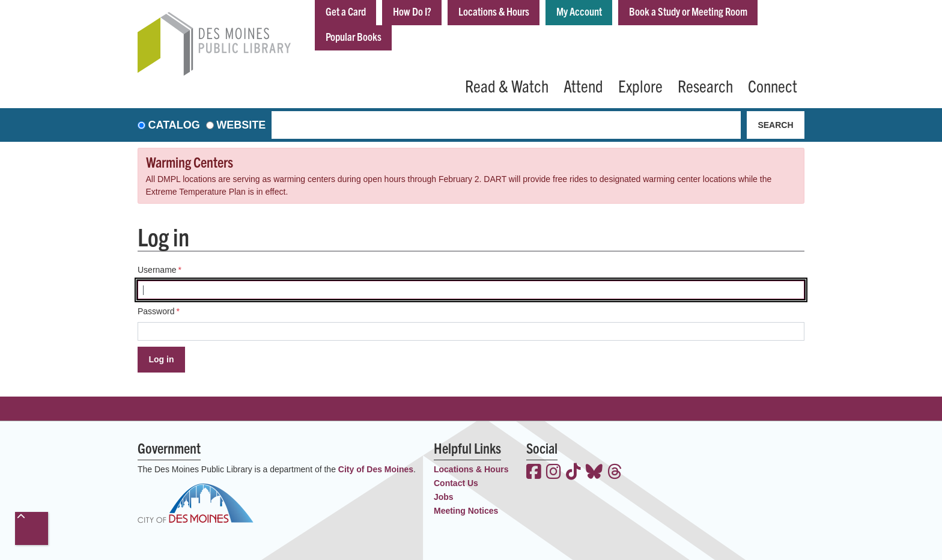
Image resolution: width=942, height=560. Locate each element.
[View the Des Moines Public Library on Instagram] (554, 473)
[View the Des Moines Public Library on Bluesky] (594, 473)
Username (157, 270)
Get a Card (346, 11)
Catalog (174, 125)
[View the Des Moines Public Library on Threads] (615, 473)
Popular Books (354, 36)
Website (241, 125)
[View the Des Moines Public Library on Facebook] (534, 473)
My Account (579, 11)
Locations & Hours (494, 11)
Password (156, 311)
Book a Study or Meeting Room (688, 11)
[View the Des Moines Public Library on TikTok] (573, 473)
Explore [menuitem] (640, 85)
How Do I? (412, 11)
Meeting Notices (466, 511)
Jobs (444, 497)
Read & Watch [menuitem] (507, 85)
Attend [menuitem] (583, 85)
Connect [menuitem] (773, 85)
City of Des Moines (376, 469)
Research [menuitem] (705, 85)
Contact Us (456, 483)
